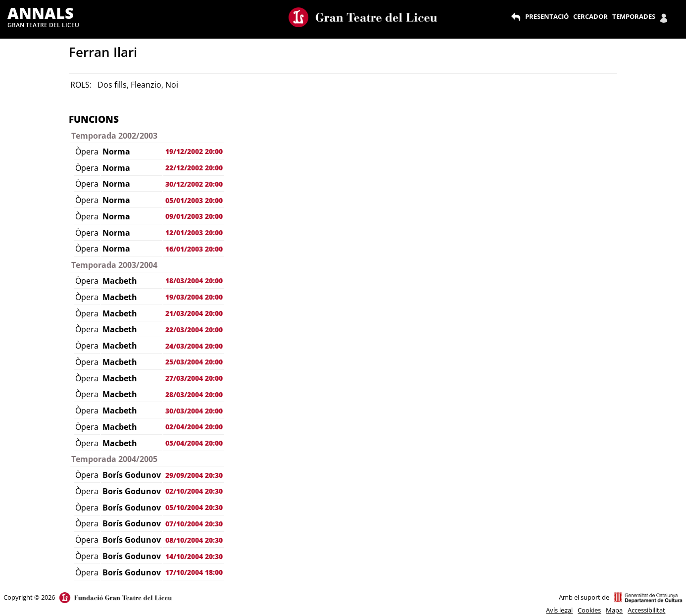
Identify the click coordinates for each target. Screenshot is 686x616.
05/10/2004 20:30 (194, 507)
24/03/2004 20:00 (194, 346)
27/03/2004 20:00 (194, 378)
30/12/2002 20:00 (194, 184)
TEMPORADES (634, 16)
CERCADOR (590, 16)
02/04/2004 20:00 (194, 427)
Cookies (589, 610)
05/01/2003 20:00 (194, 200)
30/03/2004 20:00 (194, 411)
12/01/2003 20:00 (194, 232)
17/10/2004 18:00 (194, 572)
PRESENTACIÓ (547, 16)
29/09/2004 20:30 (194, 475)
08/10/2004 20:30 (194, 540)
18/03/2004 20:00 (194, 281)
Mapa (614, 610)
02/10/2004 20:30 (194, 491)
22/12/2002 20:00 (194, 168)
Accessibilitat (646, 610)
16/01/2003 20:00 (194, 249)
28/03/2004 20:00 (194, 394)
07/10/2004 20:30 (194, 524)
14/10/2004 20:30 (194, 556)
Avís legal (559, 610)
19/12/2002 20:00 (194, 151)
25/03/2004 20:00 (194, 362)
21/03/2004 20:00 (194, 313)
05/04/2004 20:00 (194, 443)
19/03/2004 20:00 (194, 297)
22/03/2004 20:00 (194, 330)
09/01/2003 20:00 (194, 216)
